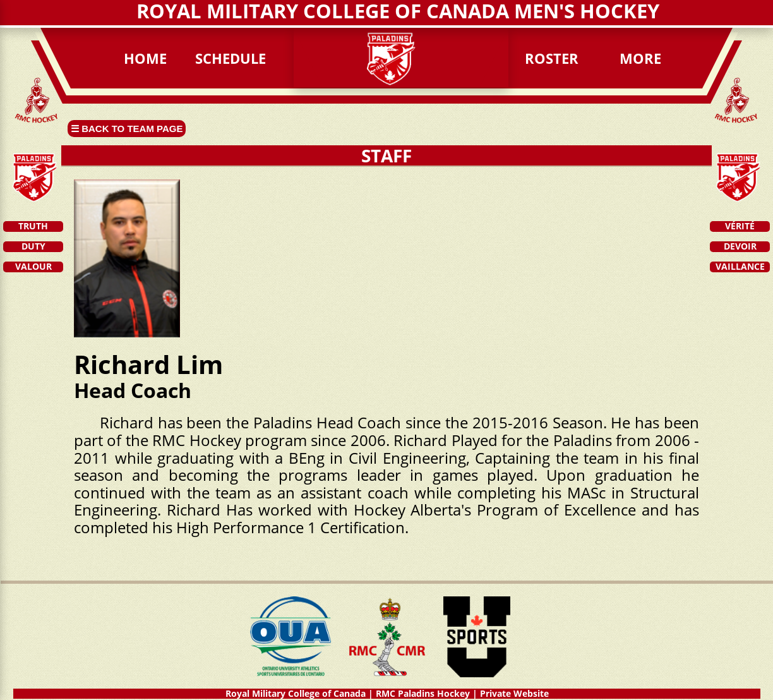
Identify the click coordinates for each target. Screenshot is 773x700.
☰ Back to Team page (127, 129)
